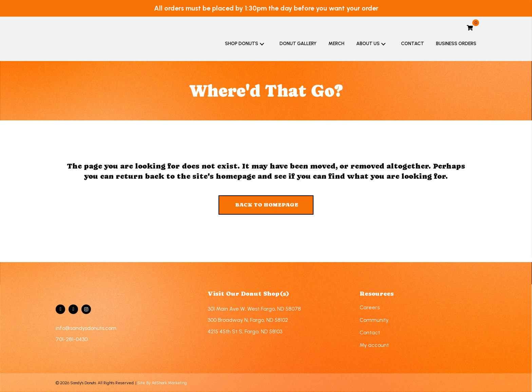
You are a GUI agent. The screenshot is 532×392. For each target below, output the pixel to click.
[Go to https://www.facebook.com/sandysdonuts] (60, 309)
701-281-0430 (72, 339)
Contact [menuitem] (370, 332)
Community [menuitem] (374, 320)
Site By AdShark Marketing (162, 383)
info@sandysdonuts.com (86, 328)
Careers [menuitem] (370, 307)
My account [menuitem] (374, 345)
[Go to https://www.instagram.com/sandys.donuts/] (86, 309)
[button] (262, 44)
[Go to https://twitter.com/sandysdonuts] (73, 309)
